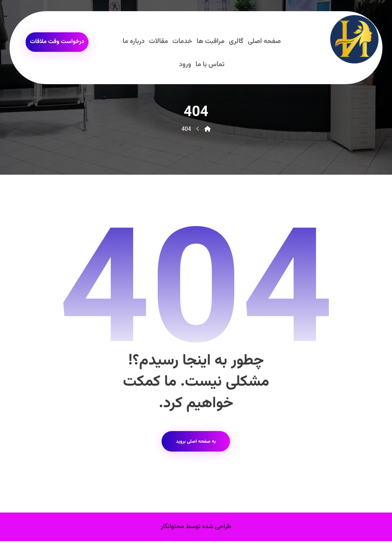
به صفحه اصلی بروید (196, 447)
